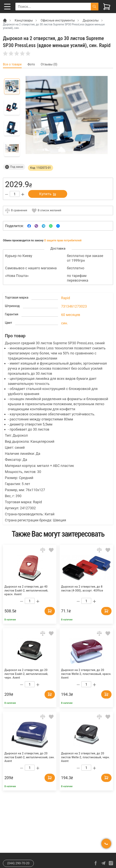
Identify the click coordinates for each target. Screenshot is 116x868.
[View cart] (107, 7)
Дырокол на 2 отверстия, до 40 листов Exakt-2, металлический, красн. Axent (26, 590)
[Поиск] (95, 7)
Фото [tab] (31, 64)
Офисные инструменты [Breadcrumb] (58, 20)
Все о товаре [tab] (12, 64)
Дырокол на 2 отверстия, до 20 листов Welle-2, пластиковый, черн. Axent (86, 757)
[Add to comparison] (43, 550)
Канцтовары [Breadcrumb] (24, 20)
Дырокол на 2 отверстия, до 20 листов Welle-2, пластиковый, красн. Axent (86, 674)
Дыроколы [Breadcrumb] (91, 20)
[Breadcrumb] (5, 20)
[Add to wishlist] (51, 550)
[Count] (15, 194)
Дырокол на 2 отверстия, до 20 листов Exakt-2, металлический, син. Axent (30, 757)
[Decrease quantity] (7, 194)
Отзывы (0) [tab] (49, 64)
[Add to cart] (49, 610)
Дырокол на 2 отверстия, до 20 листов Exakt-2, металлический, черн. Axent (26, 674)
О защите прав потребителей (63, 240)
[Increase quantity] (23, 194)
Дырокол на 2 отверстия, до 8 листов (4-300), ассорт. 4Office (82, 589)
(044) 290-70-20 (18, 863)
